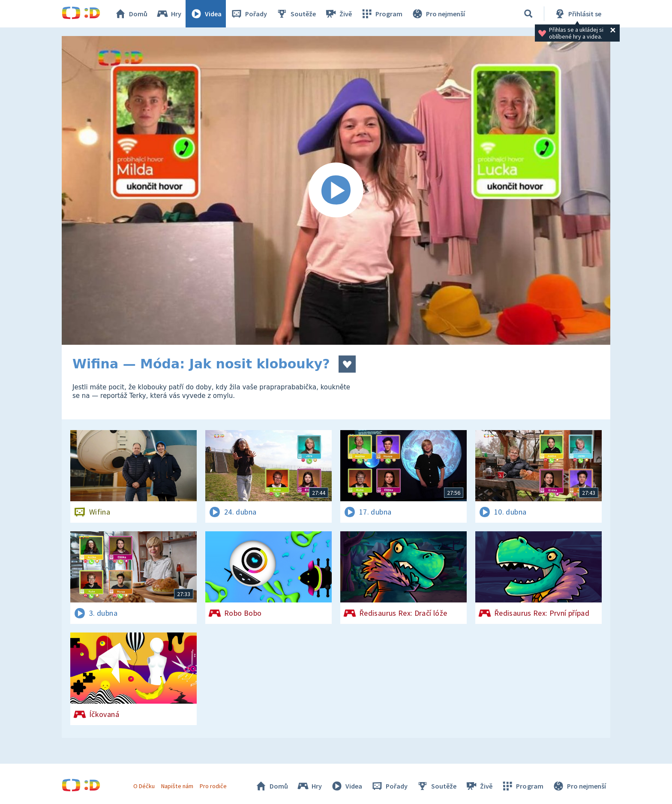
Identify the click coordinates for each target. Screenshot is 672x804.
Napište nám (177, 786)
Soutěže (296, 14)
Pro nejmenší (438, 14)
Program (381, 14)
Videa (206, 14)
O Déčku (144, 786)
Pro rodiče (213, 786)
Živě (338, 14)
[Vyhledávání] (528, 14)
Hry (169, 14)
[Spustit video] (336, 190)
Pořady (249, 14)
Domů (131, 14)
